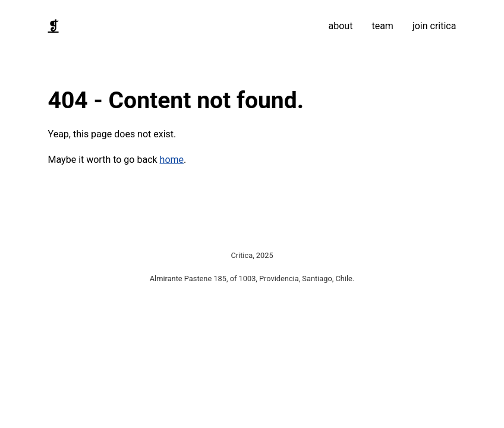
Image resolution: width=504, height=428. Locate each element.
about (341, 26)
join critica (434, 26)
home (172, 160)
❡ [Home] (53, 26)
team (382, 26)
